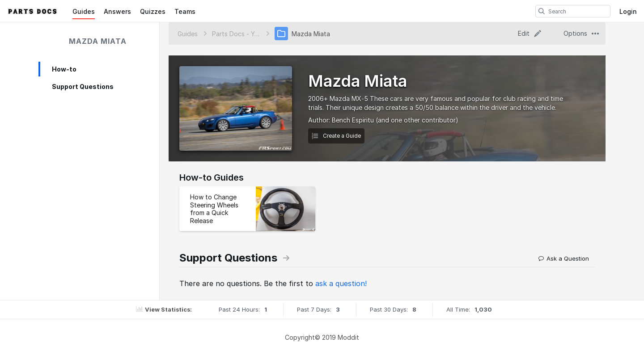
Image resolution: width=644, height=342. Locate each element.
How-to (64, 69)
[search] (542, 11)
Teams (185, 11)
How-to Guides (212, 177)
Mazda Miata (98, 41)
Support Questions (83, 87)
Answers (117, 11)
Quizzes (153, 11)
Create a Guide (336, 136)
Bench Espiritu (353, 120)
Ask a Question (564, 258)
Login (628, 11)
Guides (84, 11)
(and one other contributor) (417, 120)
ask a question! (341, 283)
